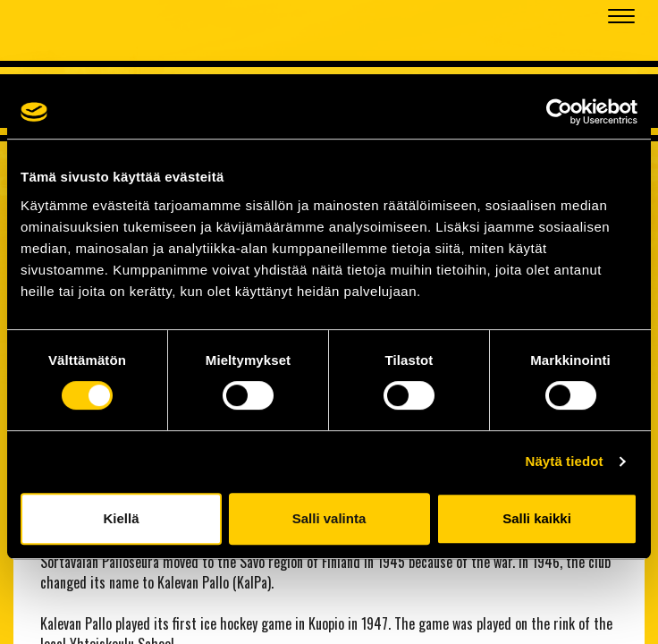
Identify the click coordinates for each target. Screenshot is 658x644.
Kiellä (121, 518)
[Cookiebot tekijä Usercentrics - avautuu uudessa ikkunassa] (559, 112)
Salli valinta (329, 518)
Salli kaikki (537, 518)
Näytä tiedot (565, 461)
